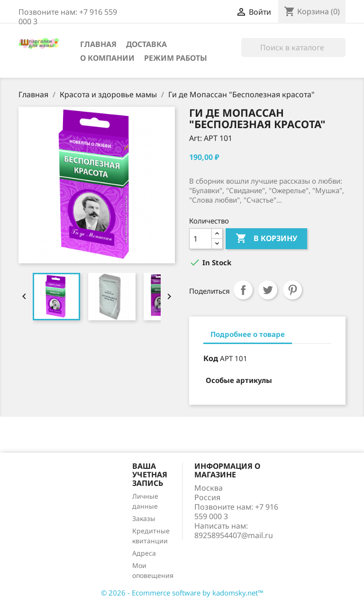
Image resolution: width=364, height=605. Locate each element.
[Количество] (200, 239)
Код (211, 358)
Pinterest (292, 290)
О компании (107, 58)
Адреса (144, 553)
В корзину (266, 239)
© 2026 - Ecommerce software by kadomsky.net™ (182, 593)
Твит (268, 290)
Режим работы (176, 58)
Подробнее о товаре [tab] (248, 334)
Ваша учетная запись (150, 474)
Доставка (146, 44)
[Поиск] (293, 47)
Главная (98, 44)
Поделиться (243, 290)
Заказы (144, 518)
